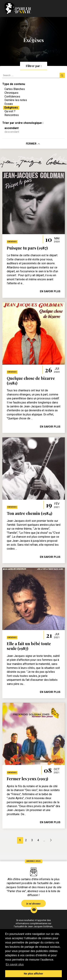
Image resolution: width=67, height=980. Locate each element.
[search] (31, 75)
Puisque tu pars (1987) (27, 248)
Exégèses (12, 242)
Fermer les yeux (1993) (27, 779)
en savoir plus (50, 291)
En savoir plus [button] (15, 964)
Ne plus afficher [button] (34, 974)
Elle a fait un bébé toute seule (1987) (29, 646)
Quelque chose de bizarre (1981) (31, 381)
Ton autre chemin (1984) (29, 513)
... (44, 840)
